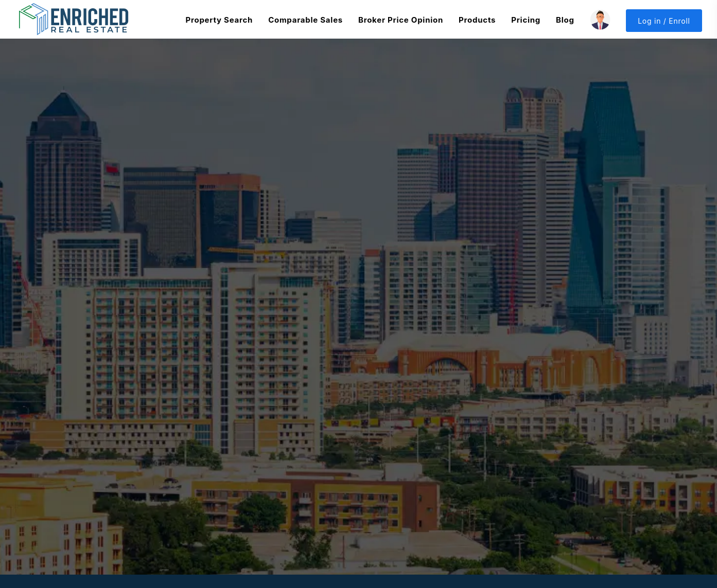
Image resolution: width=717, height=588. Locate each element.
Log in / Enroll (664, 21)
